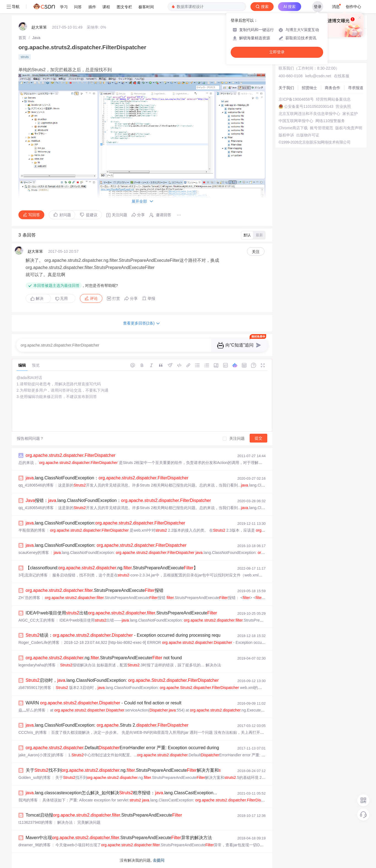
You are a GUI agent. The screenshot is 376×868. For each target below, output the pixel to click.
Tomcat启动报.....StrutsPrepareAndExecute (104, 815)
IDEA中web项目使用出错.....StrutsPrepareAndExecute (121, 613)
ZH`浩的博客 (29, 598)
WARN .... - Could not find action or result (103, 703)
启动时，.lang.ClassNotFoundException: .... (122, 680)
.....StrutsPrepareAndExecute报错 (95, 590)
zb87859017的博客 (35, 688)
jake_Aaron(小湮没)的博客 (41, 755)
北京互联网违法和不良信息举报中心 (309, 114)
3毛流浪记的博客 (33, 575)
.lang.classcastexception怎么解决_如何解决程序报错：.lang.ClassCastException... (121, 793)
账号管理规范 (321, 128)
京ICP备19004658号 (296, 99)
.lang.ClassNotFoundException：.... (107, 478)
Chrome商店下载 (293, 128)
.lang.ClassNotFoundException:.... (105, 523)
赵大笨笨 (39, 27)
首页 (22, 38)
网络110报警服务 (330, 121)
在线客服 (342, 76)
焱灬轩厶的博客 (32, 710)
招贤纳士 (309, 88)
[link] (22, 38)
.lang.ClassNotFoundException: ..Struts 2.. (107, 725)
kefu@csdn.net (318, 76)
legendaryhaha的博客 (37, 665)
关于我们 (286, 88)
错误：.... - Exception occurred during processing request (126, 635)
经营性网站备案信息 (333, 99)
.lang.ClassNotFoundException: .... (106, 545)
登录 (318, 7)
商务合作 (333, 88)
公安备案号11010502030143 (309, 106)
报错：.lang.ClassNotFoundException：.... (118, 500)
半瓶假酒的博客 (32, 530)
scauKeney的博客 (34, 553)
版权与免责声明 (349, 128)
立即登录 (277, 52)
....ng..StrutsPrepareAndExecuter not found (104, 658)
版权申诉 (286, 135)
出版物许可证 (308, 135)
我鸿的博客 (28, 800)
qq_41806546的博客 (36, 485)
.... (70, 455)
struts (25, 57)
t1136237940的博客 (36, 822)
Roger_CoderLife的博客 (39, 642)
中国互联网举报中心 (296, 121)
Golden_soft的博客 (35, 778)
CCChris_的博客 (33, 732)
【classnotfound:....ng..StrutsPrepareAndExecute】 (112, 568)
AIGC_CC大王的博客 (37, 620)
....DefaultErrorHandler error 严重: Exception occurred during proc (127, 748)
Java (36, 38)
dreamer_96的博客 (35, 845)
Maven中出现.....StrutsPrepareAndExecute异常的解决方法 (119, 838)
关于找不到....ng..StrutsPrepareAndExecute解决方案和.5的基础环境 (142, 770)
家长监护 (350, 114)
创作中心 (353, 7)
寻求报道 (356, 88)
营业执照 (343, 106)
